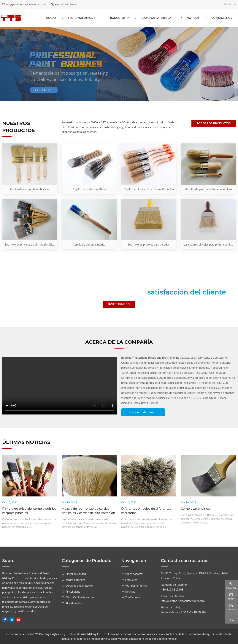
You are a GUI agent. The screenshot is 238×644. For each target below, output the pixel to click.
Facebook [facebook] (5, 620)
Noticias (193, 18)
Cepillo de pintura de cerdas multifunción (149, 189)
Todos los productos (214, 123)
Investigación (119, 304)
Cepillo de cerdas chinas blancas (30, 189)
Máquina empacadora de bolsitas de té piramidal (147, 639)
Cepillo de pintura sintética (89, 244)
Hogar (51, 18)
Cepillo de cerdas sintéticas (89, 189)
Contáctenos (222, 18)
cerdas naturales (76, 580)
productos (117, 18)
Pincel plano (73, 591)
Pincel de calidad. (76, 574)
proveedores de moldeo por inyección (94, 639)
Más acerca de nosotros (143, 412)
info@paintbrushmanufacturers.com (26, 4)
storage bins (209, 634)
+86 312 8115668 (65, 4)
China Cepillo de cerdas (80, 597)
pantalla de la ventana (188, 634)
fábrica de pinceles (136, 378)
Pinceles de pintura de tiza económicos (208, 189)
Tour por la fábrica (156, 18)
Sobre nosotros (80, 18)
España (228, 4)
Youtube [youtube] (18, 620)
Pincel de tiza (74, 603)
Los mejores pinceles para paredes (149, 244)
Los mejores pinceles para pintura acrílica (208, 244)
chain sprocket (165, 634)
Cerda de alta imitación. (80, 586)
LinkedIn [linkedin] (12, 620)
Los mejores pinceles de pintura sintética (30, 244)
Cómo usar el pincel (196, 509)
